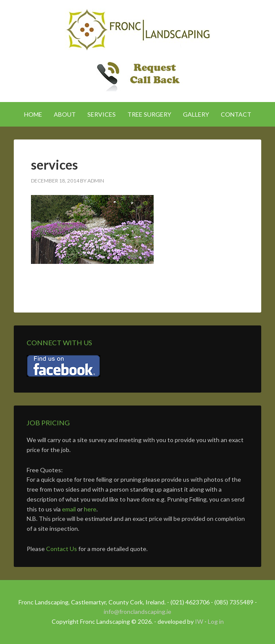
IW (199, 621)
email (69, 509)
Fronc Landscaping (137, 30)
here (90, 509)
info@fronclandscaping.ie (137, 611)
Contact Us (62, 549)
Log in (216, 621)
